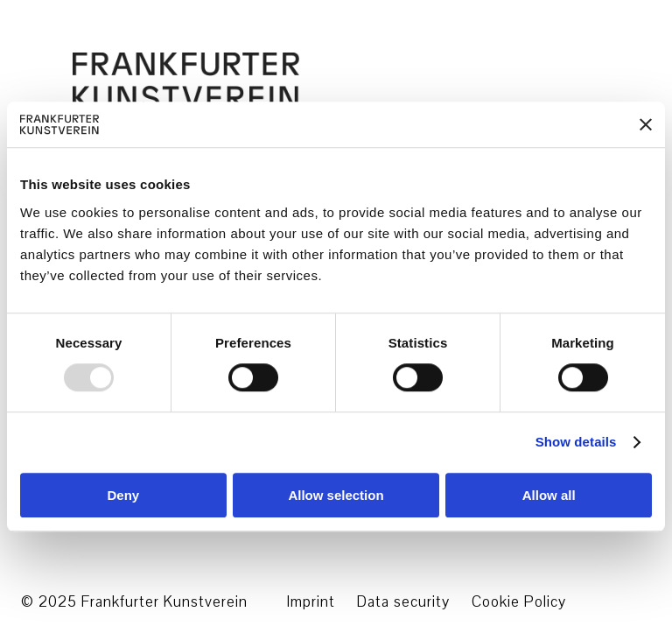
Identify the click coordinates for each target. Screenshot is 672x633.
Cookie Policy (519, 602)
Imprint (311, 602)
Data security (403, 602)
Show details (576, 443)
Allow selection (336, 495)
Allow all (549, 495)
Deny (123, 495)
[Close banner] (646, 124)
